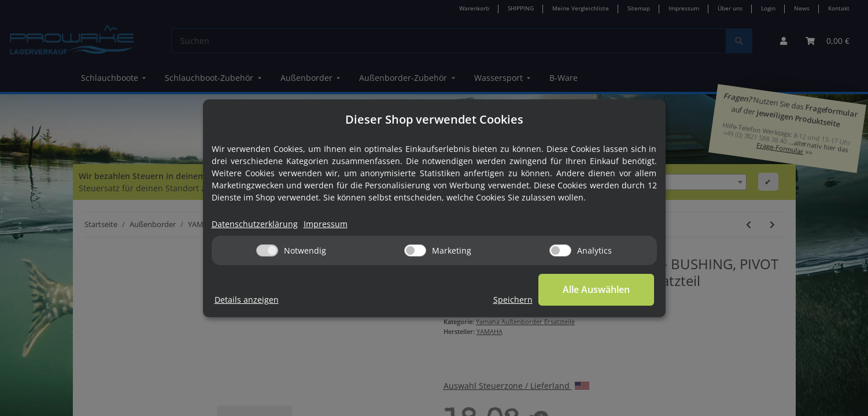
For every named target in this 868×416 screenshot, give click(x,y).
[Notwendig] (267, 250)
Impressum (326, 224)
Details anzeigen (247, 300)
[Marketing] (415, 250)
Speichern (513, 300)
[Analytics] (560, 250)
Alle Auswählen (596, 289)
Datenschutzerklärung (255, 224)
